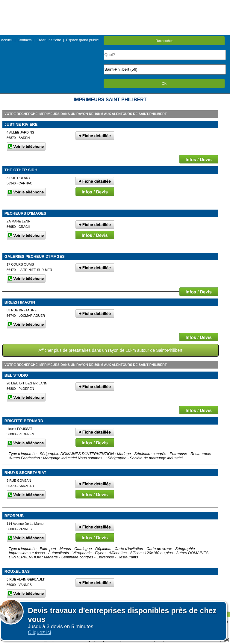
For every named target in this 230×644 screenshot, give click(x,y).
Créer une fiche (49, 40)
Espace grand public (82, 40)
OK (164, 84)
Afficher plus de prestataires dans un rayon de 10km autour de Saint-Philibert (111, 350)
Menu (115, 4)
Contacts (24, 40)
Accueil (7, 40)
